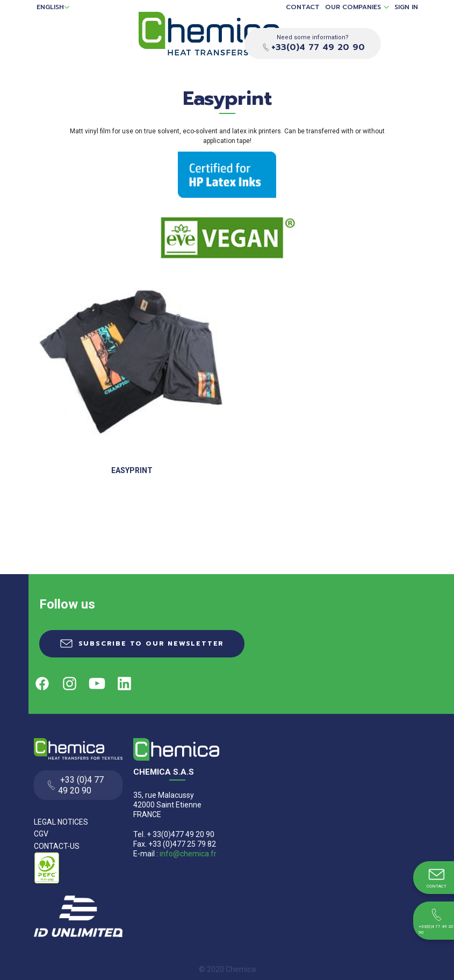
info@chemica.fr (188, 854)
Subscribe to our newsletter (152, 643)
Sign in (406, 7)
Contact (303, 7)
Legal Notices (61, 822)
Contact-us (57, 846)
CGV (41, 834)
